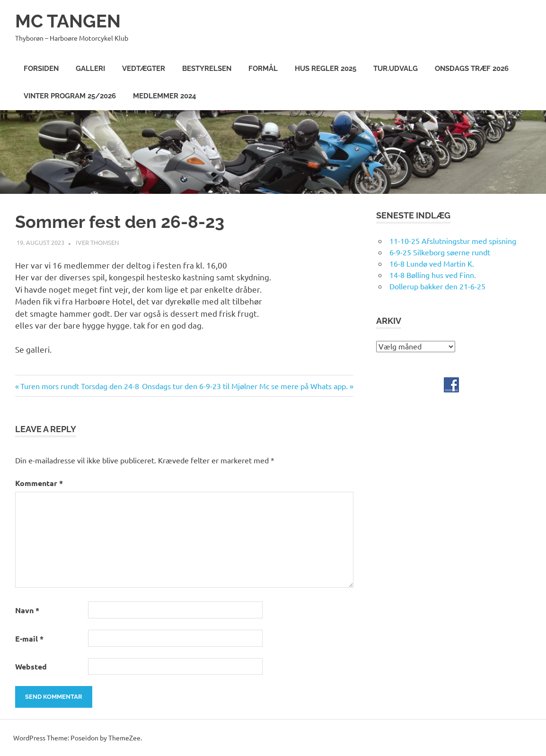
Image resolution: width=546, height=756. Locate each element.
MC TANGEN (68, 21)
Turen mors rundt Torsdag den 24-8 (79, 386)
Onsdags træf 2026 (472, 69)
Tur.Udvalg (396, 69)
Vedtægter (144, 69)
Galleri (90, 69)
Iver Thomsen (97, 242)
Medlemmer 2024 (165, 96)
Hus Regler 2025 (326, 69)
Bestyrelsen (207, 69)
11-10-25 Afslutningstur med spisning (453, 241)
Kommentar (39, 483)
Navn (27, 610)
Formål (263, 69)
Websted (31, 666)
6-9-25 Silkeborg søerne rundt (440, 252)
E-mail (29, 639)
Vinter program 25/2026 (70, 96)
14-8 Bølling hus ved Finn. (433, 275)
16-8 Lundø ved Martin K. (432, 263)
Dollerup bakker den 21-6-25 (437, 286)
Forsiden (41, 69)
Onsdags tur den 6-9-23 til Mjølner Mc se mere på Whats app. (245, 386)
